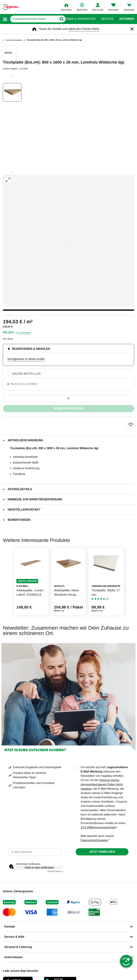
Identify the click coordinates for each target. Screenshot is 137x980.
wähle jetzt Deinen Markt (84, 29)
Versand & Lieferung (18, 947)
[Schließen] (132, 29)
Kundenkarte (25, 333)
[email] (35, 852)
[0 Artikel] (68, 399)
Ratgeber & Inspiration (77, 19)
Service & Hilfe (14, 937)
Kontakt (10, 927)
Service (107, 19)
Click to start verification (39, 868)
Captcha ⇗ (55, 871)
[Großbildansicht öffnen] (68, 241)
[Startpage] (11, 7)
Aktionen (127, 19)
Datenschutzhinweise (94, 840)
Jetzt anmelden (102, 852)
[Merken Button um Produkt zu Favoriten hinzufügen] (131, 424)
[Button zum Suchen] (61, 19)
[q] (34, 19)
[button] (5, 19)
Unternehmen (13, 957)
